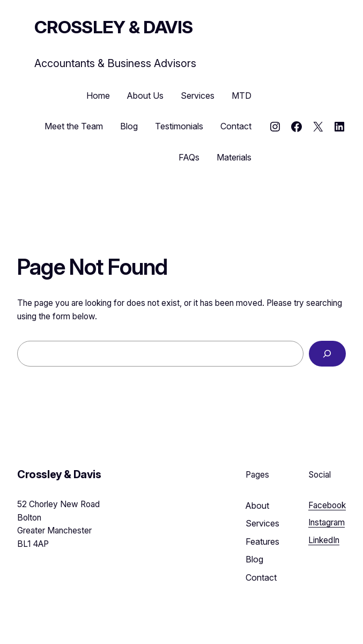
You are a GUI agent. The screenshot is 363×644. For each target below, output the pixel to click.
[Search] (327, 354)
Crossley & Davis (113, 27)
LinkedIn (324, 540)
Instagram (327, 522)
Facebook (327, 505)
